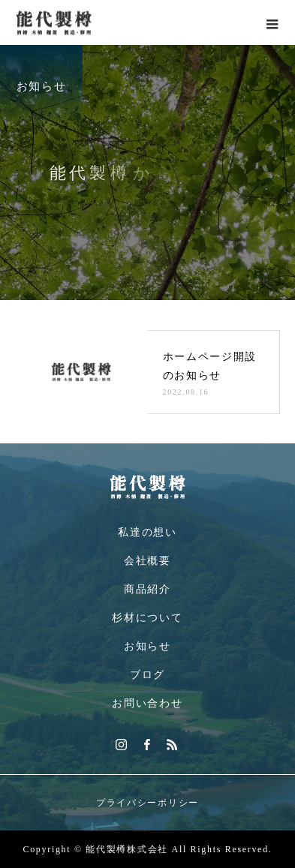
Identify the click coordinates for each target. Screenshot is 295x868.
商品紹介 (147, 589)
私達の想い (147, 532)
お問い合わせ (147, 703)
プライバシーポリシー (147, 803)
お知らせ (147, 646)
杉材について (147, 618)
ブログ (147, 675)
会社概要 (147, 561)
